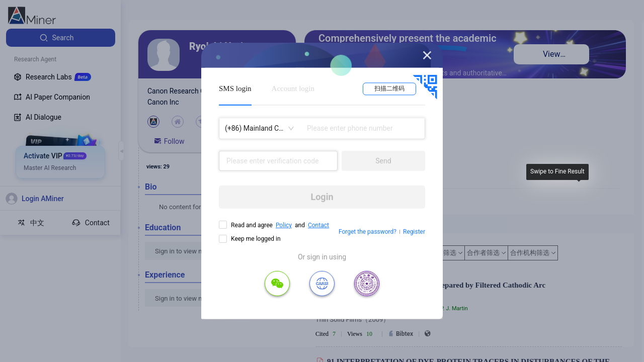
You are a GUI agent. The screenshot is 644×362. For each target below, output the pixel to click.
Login (322, 197)
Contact (318, 225)
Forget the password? (368, 232)
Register (414, 232)
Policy (284, 225)
